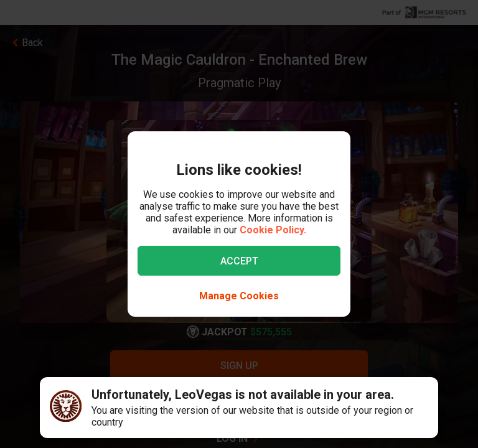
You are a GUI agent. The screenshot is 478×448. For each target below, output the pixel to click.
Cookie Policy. (273, 230)
